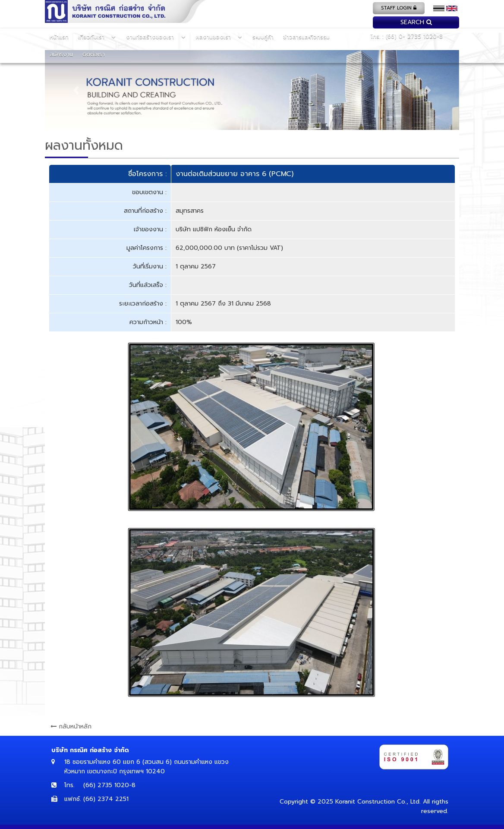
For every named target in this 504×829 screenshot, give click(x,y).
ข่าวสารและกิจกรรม (306, 37)
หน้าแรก (59, 37)
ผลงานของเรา (214, 37)
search (416, 22)
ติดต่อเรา (94, 54)
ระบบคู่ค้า (263, 37)
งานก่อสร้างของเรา (151, 37)
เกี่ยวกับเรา (92, 37)
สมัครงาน (61, 54)
